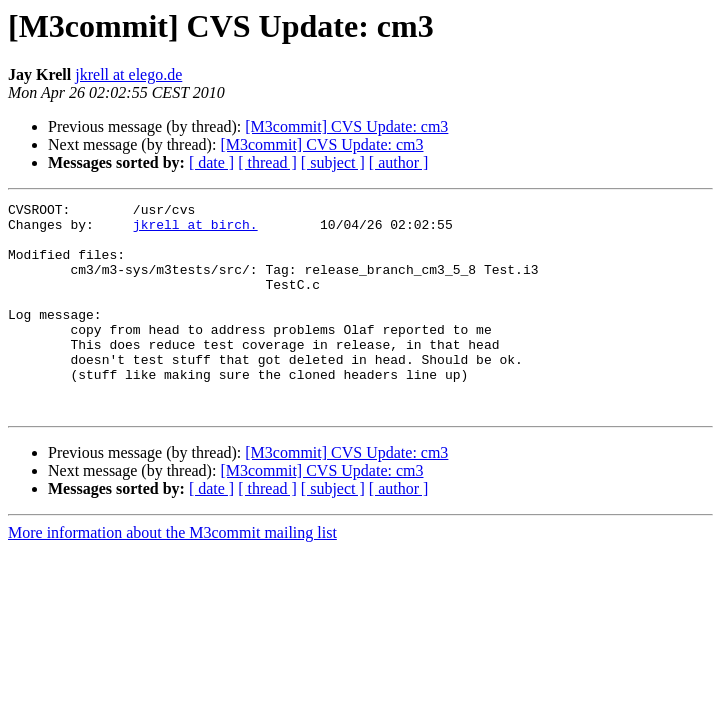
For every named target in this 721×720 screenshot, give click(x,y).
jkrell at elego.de (128, 74)
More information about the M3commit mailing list (172, 574)
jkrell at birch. (195, 230)
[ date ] (211, 162)
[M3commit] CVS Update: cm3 (346, 126)
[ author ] (399, 162)
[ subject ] (333, 162)
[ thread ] (267, 162)
